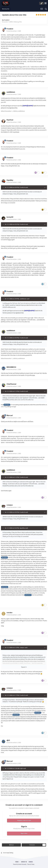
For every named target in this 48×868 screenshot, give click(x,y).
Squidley (10, 180)
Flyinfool (10, 120)
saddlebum (11, 92)
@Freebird (7, 405)
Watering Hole (18, 22)
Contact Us (24, 862)
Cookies (31, 862)
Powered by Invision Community (20, 864)
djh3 (8, 740)
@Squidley (5, 587)
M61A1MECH (11, 367)
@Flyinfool (28, 595)
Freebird (7, 20)
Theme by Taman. (31, 864)
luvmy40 (10, 217)
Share (11, 845)
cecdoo (9, 613)
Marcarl (10, 415)
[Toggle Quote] (3, 187)
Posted (14, 31)
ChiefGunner (12, 384)
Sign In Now (24, 833)
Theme (17, 862)
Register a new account (24, 820)
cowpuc (10, 505)
